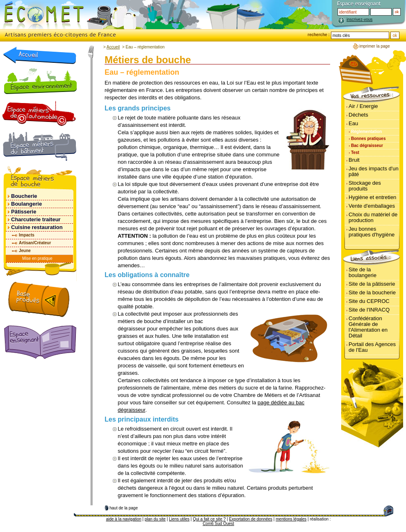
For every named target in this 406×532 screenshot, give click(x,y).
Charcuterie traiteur (36, 219)
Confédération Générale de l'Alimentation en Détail (368, 327)
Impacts (27, 235)
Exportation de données (251, 519)
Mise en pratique (37, 258)
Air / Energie (363, 106)
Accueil (113, 47)
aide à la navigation (123, 519)
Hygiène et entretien (372, 197)
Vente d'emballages (372, 206)
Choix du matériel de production (373, 217)
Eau (353, 123)
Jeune (25, 251)
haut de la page (124, 508)
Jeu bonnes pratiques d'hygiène (372, 232)
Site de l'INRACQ (369, 310)
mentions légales (291, 519)
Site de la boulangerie (363, 272)
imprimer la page (374, 46)
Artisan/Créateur (35, 243)
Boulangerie (26, 204)
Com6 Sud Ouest (218, 524)
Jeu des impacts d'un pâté (374, 171)
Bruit (354, 160)
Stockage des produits (365, 186)
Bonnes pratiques (368, 139)
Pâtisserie (24, 212)
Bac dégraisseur (367, 146)
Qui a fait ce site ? (209, 519)
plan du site (155, 519)
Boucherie (24, 196)
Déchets (358, 115)
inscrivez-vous (359, 19)
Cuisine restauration (37, 227)
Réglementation (366, 132)
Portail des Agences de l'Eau (372, 347)
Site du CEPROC (369, 301)
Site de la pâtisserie (372, 284)
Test (355, 152)
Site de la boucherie (372, 292)
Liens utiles (179, 519)
